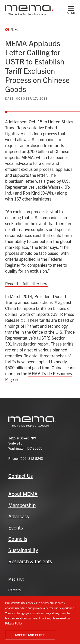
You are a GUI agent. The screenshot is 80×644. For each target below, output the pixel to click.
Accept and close (30, 635)
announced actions (35, 302)
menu (71, 13)
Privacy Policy (14, 623)
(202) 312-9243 (31, 458)
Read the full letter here (27, 284)
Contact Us (21, 476)
